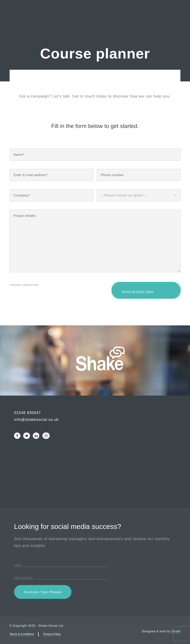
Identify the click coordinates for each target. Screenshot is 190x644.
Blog (142, 23)
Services (54, 23)
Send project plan (146, 290)
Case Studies (88, 23)
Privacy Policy (52, 634)
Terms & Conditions (22, 634)
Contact (167, 23)
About (119, 23)
